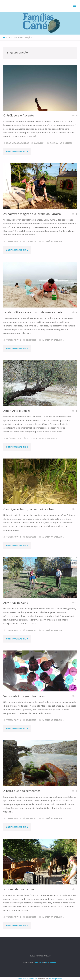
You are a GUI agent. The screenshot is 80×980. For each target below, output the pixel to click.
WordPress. (51, 962)
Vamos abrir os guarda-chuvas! (24, 696)
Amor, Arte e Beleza (17, 411)
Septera (39, 962)
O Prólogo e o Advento (19, 115)
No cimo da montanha (19, 889)
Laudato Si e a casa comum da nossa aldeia (33, 312)
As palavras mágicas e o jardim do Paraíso (32, 214)
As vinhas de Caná (16, 603)
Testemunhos (49, 438)
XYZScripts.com (55, 979)
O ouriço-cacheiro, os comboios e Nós (29, 509)
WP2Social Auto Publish (28, 979)
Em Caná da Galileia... (53, 242)
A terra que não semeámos (22, 791)
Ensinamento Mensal (61, 143)
